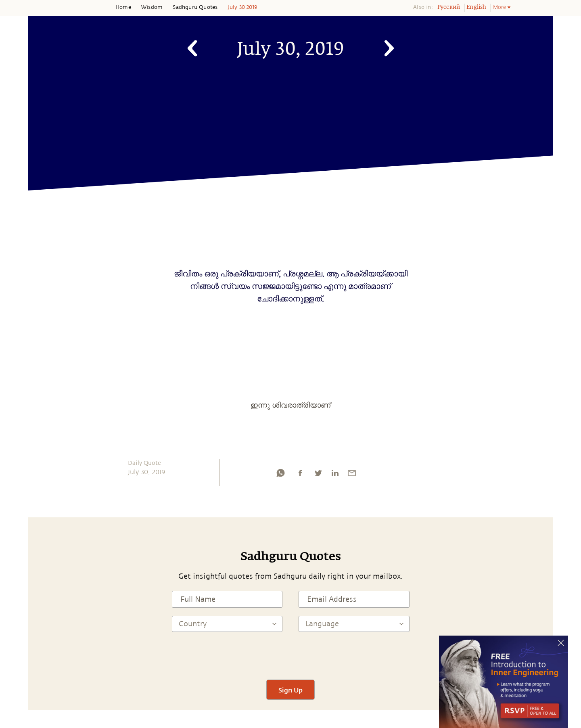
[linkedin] (335, 475)
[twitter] (318, 475)
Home (123, 7)
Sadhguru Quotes (195, 7)
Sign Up (290, 690)
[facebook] (300, 475)
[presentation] (290, 656)
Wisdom (152, 7)
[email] (352, 475)
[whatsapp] (280, 475)
